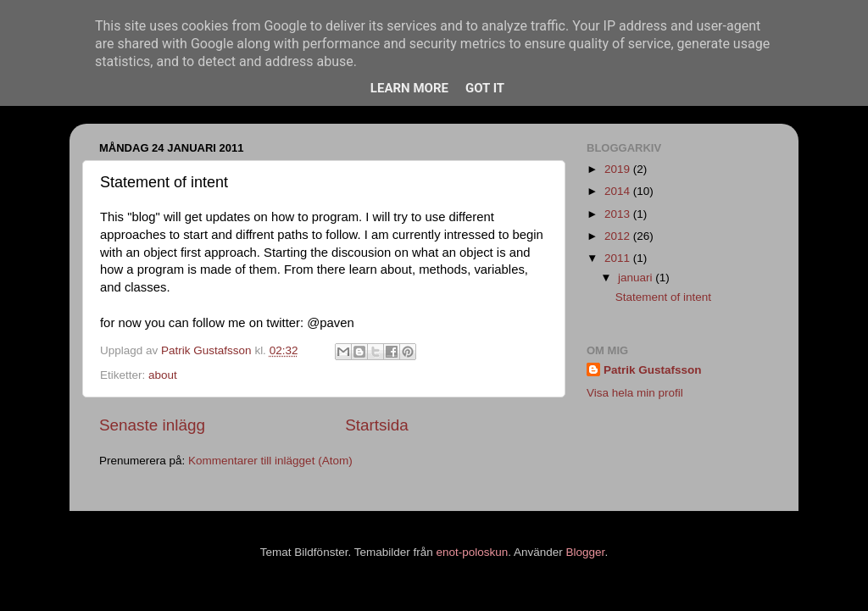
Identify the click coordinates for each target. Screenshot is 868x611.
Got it (485, 88)
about (163, 375)
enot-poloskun (472, 552)
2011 (619, 258)
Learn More (409, 88)
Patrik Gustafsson (653, 370)
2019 (619, 169)
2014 (619, 191)
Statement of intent (663, 297)
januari (637, 278)
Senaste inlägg (152, 425)
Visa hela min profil (635, 393)
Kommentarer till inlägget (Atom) (270, 461)
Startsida (377, 425)
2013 (619, 214)
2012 (619, 236)
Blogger (586, 552)
